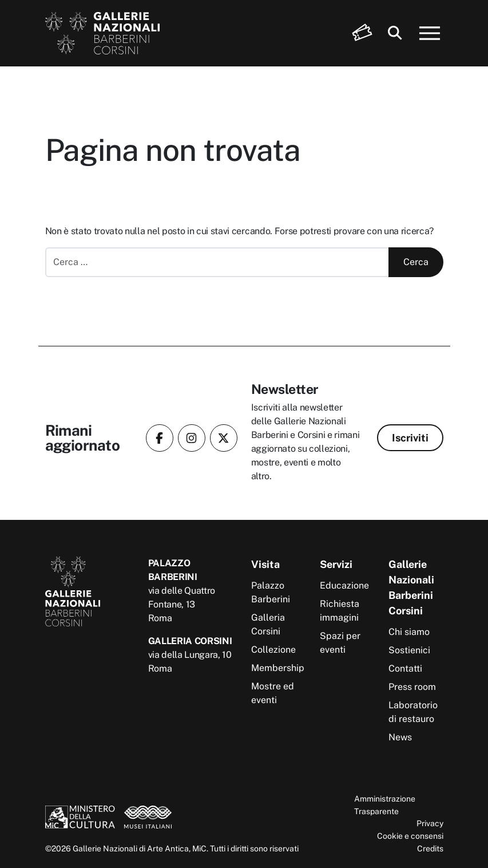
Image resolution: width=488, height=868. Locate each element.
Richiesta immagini (340, 611)
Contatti (405, 668)
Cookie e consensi (410, 836)
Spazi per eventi (340, 643)
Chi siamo (409, 632)
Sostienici (409, 650)
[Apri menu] (430, 33)
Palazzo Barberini (271, 592)
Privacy (430, 823)
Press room (412, 687)
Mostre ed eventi (273, 693)
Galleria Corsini (268, 624)
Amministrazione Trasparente (385, 805)
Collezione (273, 650)
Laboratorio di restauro (413, 712)
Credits (430, 848)
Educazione (344, 585)
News (400, 737)
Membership (278, 668)
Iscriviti (410, 438)
